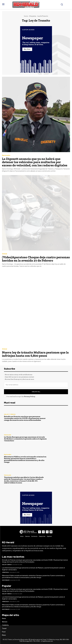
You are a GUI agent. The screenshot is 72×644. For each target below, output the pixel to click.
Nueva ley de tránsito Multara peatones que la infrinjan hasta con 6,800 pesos (35, 354)
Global (5, 254)
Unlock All (36, 392)
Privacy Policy (30, 396)
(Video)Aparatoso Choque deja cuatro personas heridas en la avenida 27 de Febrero (36, 259)
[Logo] (28, 532)
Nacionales (6, 155)
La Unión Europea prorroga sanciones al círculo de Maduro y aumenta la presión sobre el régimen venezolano (25, 439)
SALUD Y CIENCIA (10, 414)
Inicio (26, 16)
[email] (36, 385)
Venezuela (8, 435)
